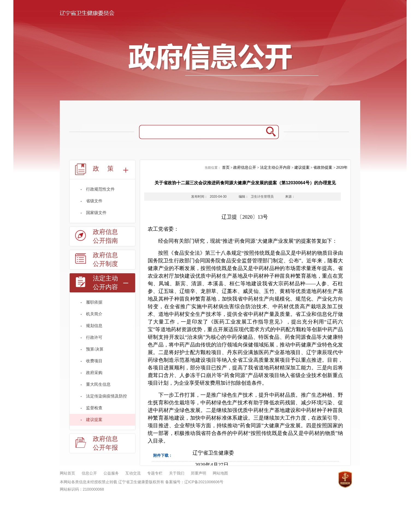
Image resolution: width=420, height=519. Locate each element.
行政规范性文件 (100, 189)
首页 (226, 167)
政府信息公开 (245, 167)
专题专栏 (155, 473)
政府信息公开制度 (105, 259)
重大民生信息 (98, 384)
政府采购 (94, 373)
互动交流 (133, 473)
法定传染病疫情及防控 (107, 396)
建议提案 (94, 420)
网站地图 (220, 473)
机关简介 (94, 314)
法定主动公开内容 (105, 283)
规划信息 (94, 326)
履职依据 (94, 302)
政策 (107, 169)
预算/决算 (95, 349)
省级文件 (94, 201)
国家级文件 (96, 213)
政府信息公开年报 (105, 443)
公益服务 (111, 473)
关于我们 (177, 473)
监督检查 (94, 408)
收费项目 (94, 361)
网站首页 (67, 473)
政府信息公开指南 (105, 236)
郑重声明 (199, 473)
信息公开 (89, 473)
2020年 (342, 167)
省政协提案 (323, 167)
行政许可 (94, 337)
